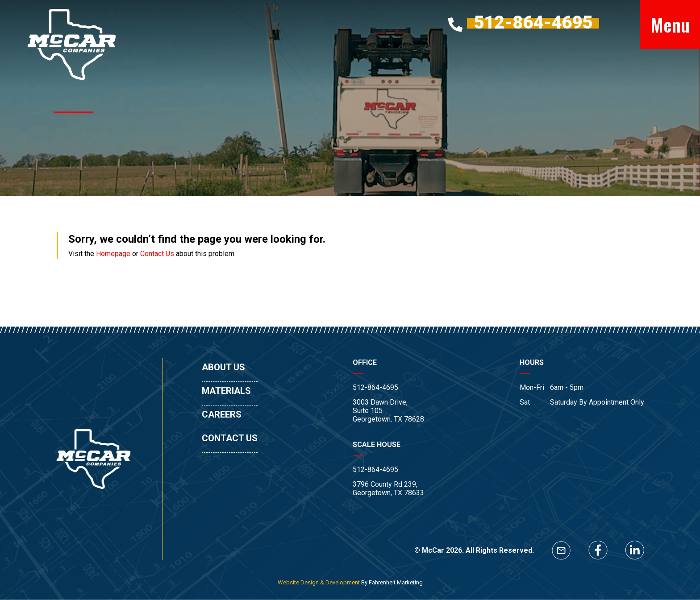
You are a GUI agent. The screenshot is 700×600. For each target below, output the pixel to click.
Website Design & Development (319, 582)
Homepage (113, 254)
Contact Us (157, 254)
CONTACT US (230, 438)
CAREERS (222, 414)
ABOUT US (223, 367)
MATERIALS (226, 391)
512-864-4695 (375, 387)
